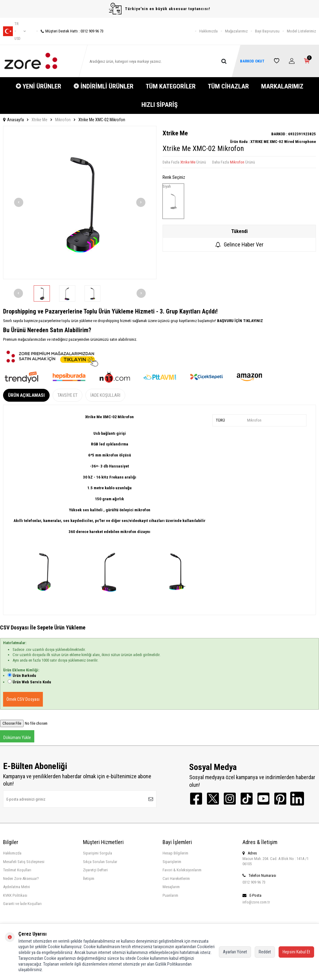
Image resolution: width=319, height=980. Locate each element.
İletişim (89, 879)
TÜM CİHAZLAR (228, 86)
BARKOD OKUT (252, 61)
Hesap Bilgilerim (175, 853)
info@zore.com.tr (256, 902)
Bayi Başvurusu (267, 31)
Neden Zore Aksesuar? (21, 879)
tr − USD (14, 31)
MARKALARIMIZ (282, 86)
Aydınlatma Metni (17, 887)
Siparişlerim (172, 862)
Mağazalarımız (236, 31)
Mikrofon (63, 120)
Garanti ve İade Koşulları (22, 904)
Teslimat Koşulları (17, 870)
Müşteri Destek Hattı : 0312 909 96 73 (70, 31)
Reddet (265, 952)
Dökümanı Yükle (17, 738)
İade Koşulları (105, 395)
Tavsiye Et (68, 395)
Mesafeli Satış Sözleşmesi (24, 862)
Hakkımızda (208, 31)
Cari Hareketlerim (176, 879)
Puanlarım (170, 895)
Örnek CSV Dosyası (23, 699)
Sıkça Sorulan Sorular (100, 862)
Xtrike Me (39, 120)
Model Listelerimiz (301, 31)
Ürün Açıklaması (26, 395)
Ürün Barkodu (24, 676)
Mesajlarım (171, 887)
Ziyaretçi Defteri (95, 870)
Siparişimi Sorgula (98, 853)
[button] (19, 202)
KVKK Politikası (15, 895)
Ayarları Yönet (235, 952)
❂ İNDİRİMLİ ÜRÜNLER (103, 86)
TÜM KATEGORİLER (171, 86)
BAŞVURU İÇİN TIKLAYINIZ (240, 321)
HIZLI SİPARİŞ (159, 105)
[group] (80, 203)
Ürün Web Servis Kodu (32, 682)
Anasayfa (13, 120)
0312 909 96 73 (254, 882)
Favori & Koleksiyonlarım (182, 870)
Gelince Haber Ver (239, 244)
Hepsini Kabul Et (296, 952)
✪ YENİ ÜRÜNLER (38, 86)
